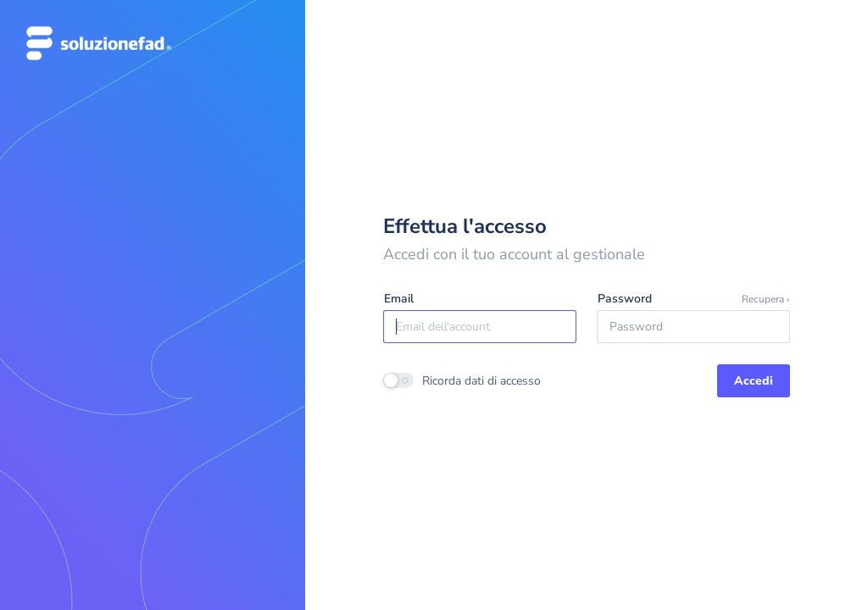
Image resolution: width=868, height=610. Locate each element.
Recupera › (765, 299)
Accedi (754, 381)
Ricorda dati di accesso (481, 381)
